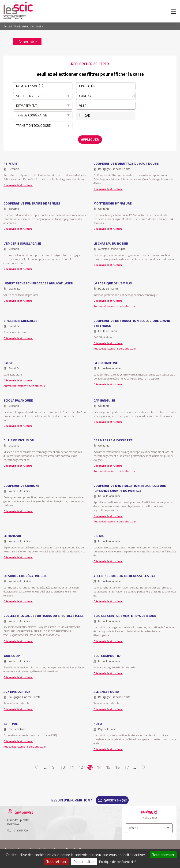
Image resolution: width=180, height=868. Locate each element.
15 (108, 767)
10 (62, 767)
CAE (87, 115)
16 (118, 767)
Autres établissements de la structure (114, 306)
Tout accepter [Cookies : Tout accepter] (163, 855)
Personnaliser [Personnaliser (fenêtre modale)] (84, 861)
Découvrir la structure (18, 184)
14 (99, 767)
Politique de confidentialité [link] (118, 862)
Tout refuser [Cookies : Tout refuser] (56, 861)
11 (72, 767)
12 (81, 767)
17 (127, 767)
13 (90, 767)
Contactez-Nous (115, 800)
